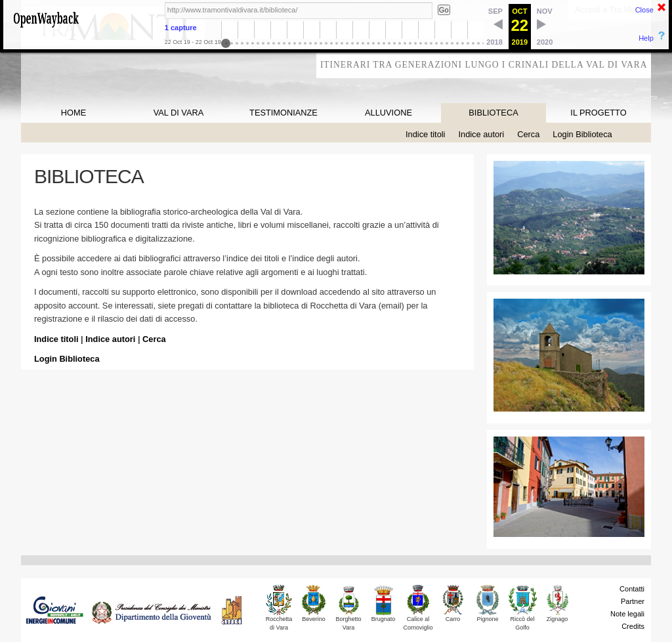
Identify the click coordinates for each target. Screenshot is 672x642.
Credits (633, 626)
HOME (73, 113)
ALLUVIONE (388, 113)
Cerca (528, 134)
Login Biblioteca (582, 134)
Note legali (627, 614)
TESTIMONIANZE (283, 113)
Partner (633, 601)
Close (644, 10)
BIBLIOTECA (493, 113)
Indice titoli (425, 134)
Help (646, 38)
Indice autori (481, 134)
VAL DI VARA (179, 113)
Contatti (632, 589)
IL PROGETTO (598, 113)
